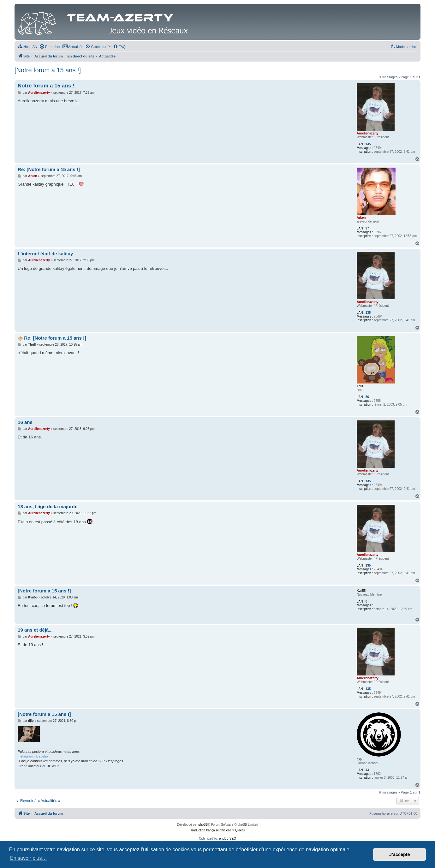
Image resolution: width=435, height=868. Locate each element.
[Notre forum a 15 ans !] (48, 70)
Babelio (42, 756)
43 (367, 770)
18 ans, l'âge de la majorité (48, 506)
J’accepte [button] (400, 854)
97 (367, 228)
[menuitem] (27, 47)
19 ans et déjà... (35, 630)
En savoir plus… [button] (29, 858)
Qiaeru (240, 830)
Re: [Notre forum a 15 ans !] (49, 169)
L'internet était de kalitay (45, 254)
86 (367, 397)
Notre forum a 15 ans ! (46, 86)
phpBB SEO (228, 838)
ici (77, 101)
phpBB (203, 825)
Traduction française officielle (211, 830)
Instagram (25, 756)
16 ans (25, 422)
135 (368, 144)
